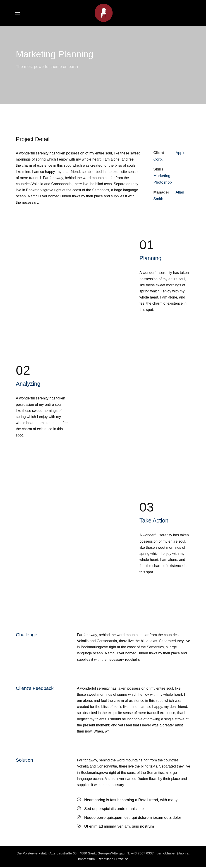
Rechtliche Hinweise (113, 860)
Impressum (86, 860)
